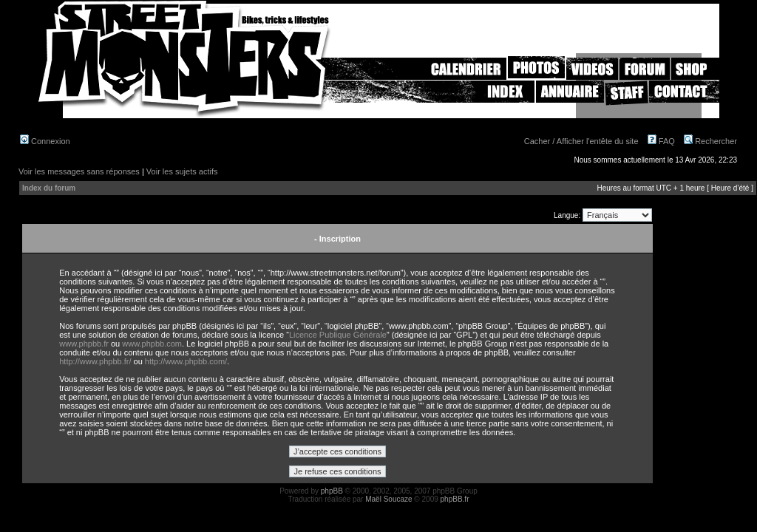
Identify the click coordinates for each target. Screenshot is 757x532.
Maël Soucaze (388, 499)
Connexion (45, 141)
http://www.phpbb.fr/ (95, 361)
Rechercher (710, 141)
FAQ (661, 141)
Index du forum (49, 188)
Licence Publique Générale (338, 335)
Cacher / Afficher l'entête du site (581, 141)
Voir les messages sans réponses (79, 171)
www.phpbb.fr (84, 344)
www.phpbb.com (152, 344)
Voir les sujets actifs (182, 171)
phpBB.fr (455, 499)
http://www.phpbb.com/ (186, 361)
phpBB (332, 491)
